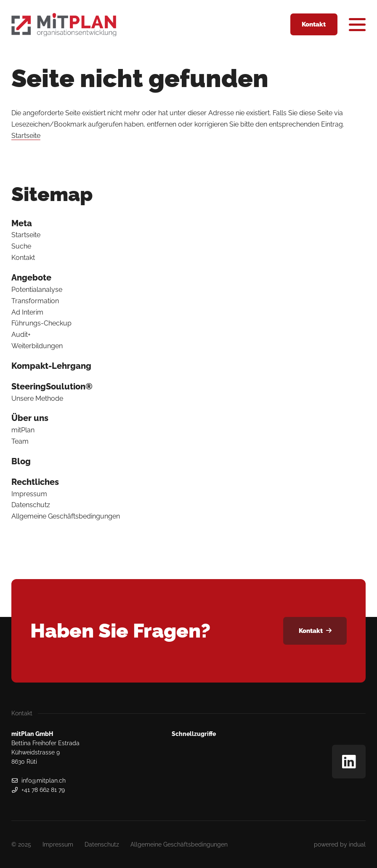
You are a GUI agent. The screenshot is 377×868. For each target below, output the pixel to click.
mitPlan (23, 430)
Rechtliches (35, 482)
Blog (21, 461)
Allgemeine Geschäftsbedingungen (66, 516)
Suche (21, 246)
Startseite (26, 136)
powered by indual (340, 844)
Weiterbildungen (37, 346)
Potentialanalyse (37, 290)
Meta (22, 223)
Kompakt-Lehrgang (51, 366)
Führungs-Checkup (41, 323)
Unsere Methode (37, 398)
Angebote (31, 278)
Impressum (29, 494)
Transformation (35, 301)
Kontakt (23, 258)
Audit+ (21, 335)
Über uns (30, 418)
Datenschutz (31, 505)
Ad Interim (27, 312)
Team (20, 441)
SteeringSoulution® (52, 386)
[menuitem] (188, 224)
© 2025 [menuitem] (21, 844)
